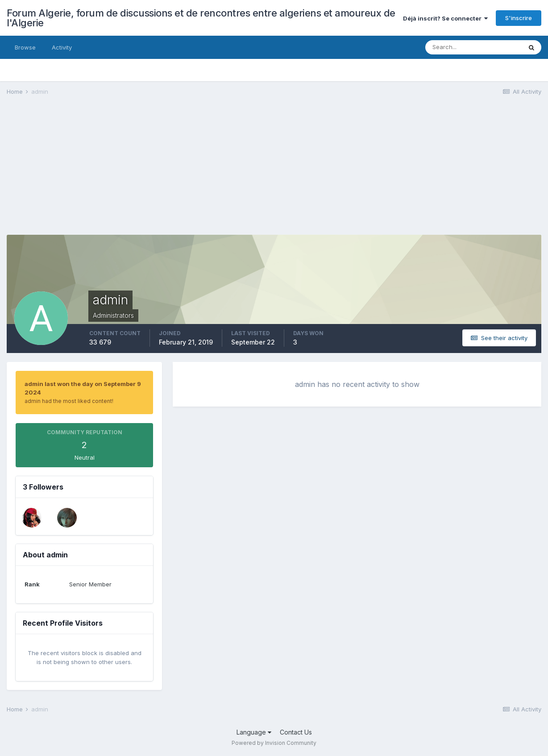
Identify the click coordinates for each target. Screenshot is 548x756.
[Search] (473, 47)
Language (254, 732)
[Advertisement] (169, 172)
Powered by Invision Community (274, 743)
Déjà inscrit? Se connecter (445, 18)
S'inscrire (519, 18)
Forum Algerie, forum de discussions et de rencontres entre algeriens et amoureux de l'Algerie (201, 18)
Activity (62, 47)
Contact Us (296, 732)
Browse (25, 47)
